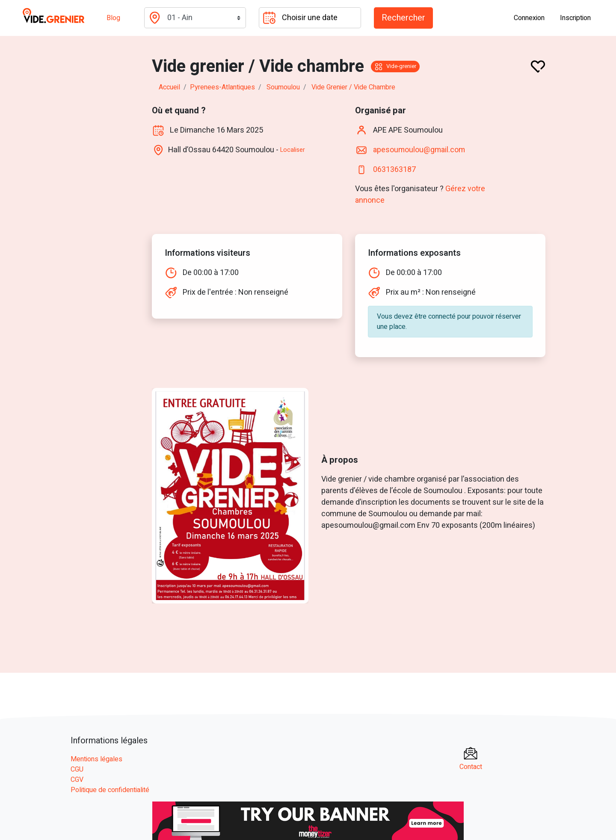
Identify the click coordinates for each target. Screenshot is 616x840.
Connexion (529, 18)
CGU (77, 769)
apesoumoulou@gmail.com (420, 149)
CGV (77, 779)
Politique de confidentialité (110, 789)
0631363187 (394, 169)
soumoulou (283, 87)
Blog (113, 18)
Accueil (169, 87)
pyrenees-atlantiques (222, 87)
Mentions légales (96, 758)
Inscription (575, 18)
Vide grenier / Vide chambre (353, 87)
